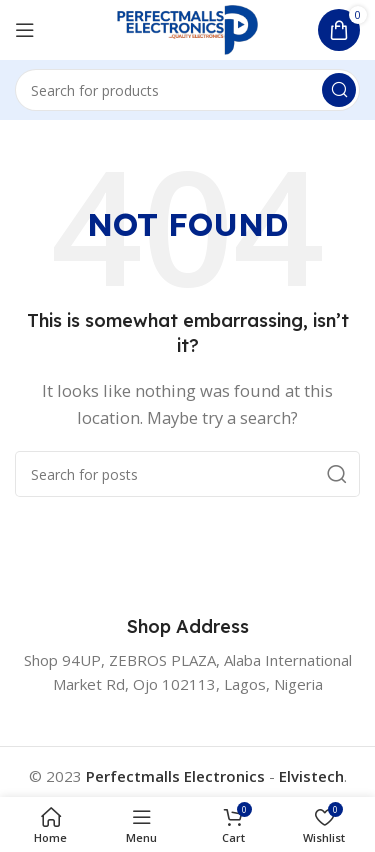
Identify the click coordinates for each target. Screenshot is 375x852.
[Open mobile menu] (25, 30)
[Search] (187, 90)
